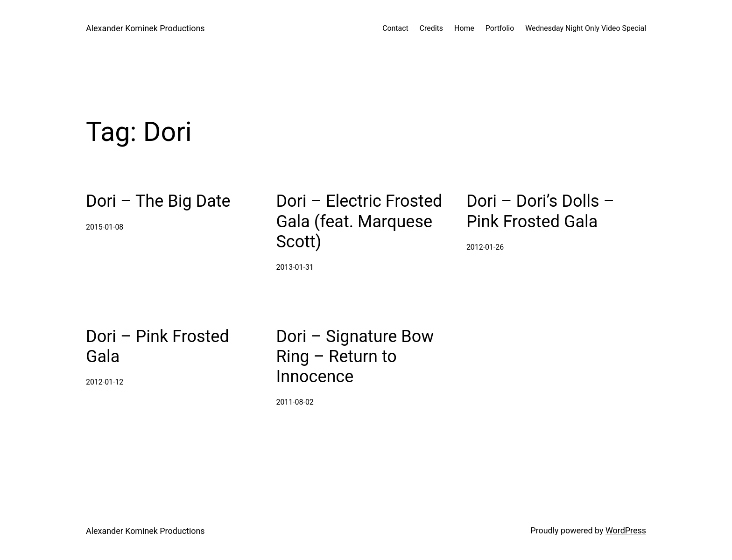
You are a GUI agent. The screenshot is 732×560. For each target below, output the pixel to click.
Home (464, 28)
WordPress (626, 530)
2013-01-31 (295, 267)
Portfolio (500, 28)
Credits (431, 28)
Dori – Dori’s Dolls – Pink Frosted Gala (540, 211)
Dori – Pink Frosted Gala (158, 346)
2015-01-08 (105, 227)
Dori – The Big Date (158, 201)
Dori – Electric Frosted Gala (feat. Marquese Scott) (359, 221)
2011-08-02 (295, 402)
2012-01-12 (105, 382)
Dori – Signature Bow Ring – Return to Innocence (355, 357)
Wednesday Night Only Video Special (586, 28)
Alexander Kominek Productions (145, 28)
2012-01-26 (485, 247)
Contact (395, 28)
